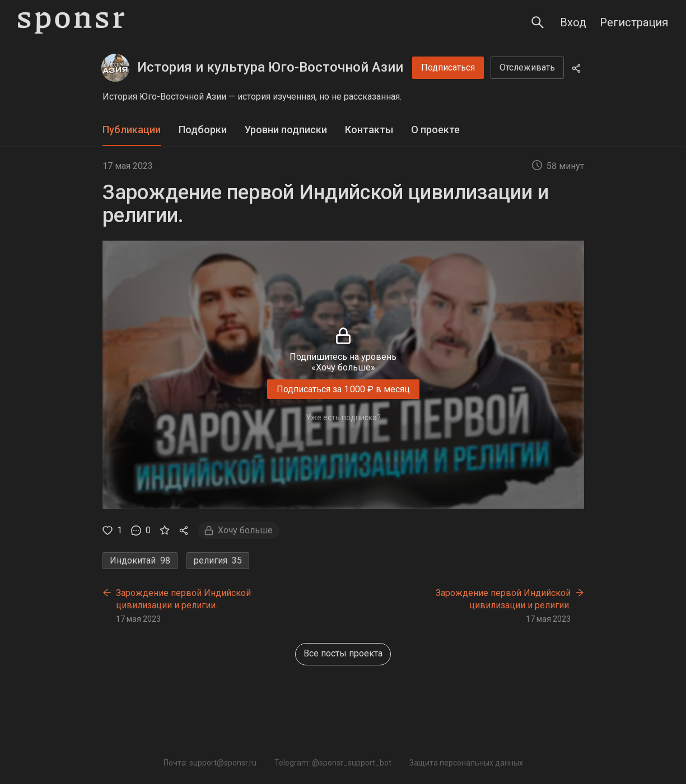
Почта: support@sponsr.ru (210, 763)
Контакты (369, 130)
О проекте (435, 130)
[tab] (132, 130)
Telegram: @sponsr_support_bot (333, 763)
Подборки (203, 130)
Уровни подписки (286, 130)
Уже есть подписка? (343, 417)
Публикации (132, 130)
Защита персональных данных (466, 763)
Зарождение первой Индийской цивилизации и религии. (183, 599)
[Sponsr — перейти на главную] (71, 23)
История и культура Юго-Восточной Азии (270, 67)
